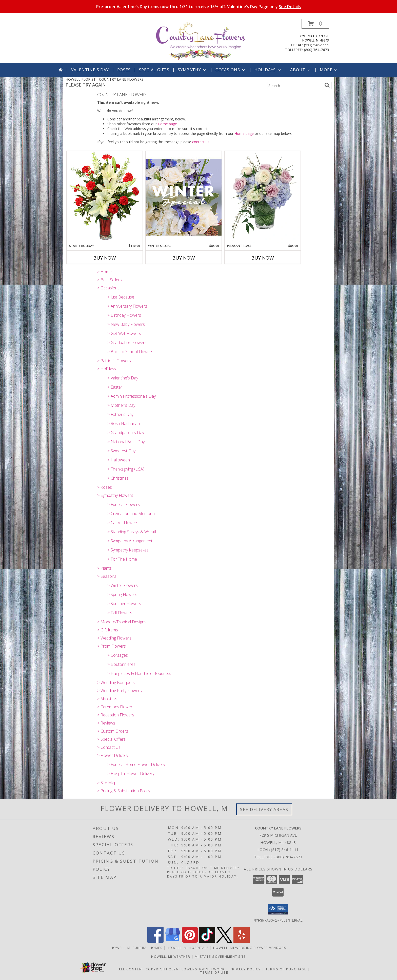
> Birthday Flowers (124, 315)
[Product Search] (295, 86)
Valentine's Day (90, 70)
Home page (167, 124)
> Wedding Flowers (114, 638)
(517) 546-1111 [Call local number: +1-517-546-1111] (316, 45)
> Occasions (108, 288)
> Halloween (119, 460)
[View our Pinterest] (190, 941)
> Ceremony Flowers (116, 707)
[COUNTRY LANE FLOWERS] (200, 41)
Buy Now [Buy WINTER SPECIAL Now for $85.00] (184, 258)
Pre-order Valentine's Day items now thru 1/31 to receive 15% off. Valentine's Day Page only (198, 7)
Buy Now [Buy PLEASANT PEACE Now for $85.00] (263, 258)
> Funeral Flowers (124, 504)
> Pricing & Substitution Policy (124, 791)
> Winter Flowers (123, 585)
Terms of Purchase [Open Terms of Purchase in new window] (286, 969)
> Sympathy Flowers (115, 495)
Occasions (231, 70)
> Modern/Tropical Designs (122, 622)
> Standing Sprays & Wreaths (133, 532)
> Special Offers (111, 739)
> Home (104, 272)
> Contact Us (109, 747)
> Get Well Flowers (124, 333)
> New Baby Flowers (126, 324)
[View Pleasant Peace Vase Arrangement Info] (263, 197)
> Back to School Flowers (130, 352)
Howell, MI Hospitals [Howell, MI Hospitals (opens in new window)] (188, 947)
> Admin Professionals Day (132, 396)
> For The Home (122, 559)
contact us (201, 142)
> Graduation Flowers (127, 343)
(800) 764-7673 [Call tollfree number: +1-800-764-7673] (316, 50)
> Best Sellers (110, 280)
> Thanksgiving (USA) (126, 469)
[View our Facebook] (155, 941)
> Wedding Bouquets (116, 683)
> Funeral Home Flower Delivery (136, 764)
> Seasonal (107, 576)
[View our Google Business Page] (173, 941)
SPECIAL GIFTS (154, 70)
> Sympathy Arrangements (131, 541)
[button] (315, 24)
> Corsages (118, 655)
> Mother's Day (121, 405)
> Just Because (121, 297)
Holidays (268, 70)
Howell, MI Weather (171, 956)
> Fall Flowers (120, 613)
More (329, 70)
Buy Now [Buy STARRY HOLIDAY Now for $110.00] (105, 258)
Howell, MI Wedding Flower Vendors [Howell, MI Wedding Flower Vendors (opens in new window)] (250, 947)
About (301, 70)
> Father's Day (120, 414)
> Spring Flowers (122, 594)
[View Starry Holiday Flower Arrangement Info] (105, 197)
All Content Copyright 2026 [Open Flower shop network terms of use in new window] (148, 969)
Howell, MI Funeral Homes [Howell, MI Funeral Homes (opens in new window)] (137, 947)
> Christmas (118, 478)
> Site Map (107, 783)
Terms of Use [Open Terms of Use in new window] (214, 972)
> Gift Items (108, 630)
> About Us (107, 699)
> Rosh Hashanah (124, 423)
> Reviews (106, 723)
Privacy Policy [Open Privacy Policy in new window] (245, 969)
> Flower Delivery (113, 755)
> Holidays (107, 369)
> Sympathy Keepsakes (128, 550)
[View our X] (224, 941)
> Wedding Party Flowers (120, 691)
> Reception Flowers (116, 715)
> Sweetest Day (121, 451)
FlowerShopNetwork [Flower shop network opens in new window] (202, 969)
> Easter (115, 387)
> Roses (105, 487)
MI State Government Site (220, 956)
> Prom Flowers (112, 646)
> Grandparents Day (126, 433)
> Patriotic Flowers (114, 361)
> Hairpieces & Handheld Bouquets (139, 673)
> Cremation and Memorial (131, 514)
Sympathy (192, 70)
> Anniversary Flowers (127, 306)
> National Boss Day (126, 442)
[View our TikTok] (207, 941)
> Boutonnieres (121, 664)
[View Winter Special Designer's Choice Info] (184, 197)
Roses (124, 70)
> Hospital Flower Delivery (131, 774)
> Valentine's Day (123, 378)
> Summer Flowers (124, 604)
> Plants (104, 568)
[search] (327, 85)
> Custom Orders (113, 731)
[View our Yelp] (242, 941)
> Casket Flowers (123, 523)
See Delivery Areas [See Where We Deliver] (264, 809)
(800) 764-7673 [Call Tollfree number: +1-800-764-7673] (288, 857)
